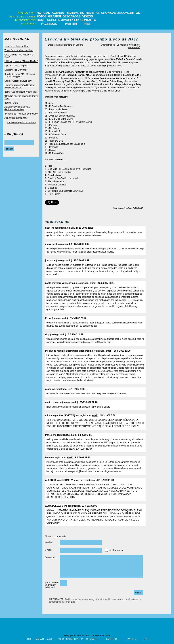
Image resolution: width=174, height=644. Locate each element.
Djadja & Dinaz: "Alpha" (16, 66)
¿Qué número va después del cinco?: (52, 585)
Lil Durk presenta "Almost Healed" (21, 61)
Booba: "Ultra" (12, 103)
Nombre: (49, 542)
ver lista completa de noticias (21, 122)
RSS (87, 24)
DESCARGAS (71, 16)
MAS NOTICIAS (17, 39)
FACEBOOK (49, 24)
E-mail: (48, 550)
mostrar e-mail (116, 550)
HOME (41, 20)
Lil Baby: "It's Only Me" (16, 70)
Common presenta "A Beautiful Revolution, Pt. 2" (20, 86)
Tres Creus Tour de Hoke (17, 46)
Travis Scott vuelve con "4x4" (19, 50)
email (70, 228)
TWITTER (71, 24)
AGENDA (58, 13)
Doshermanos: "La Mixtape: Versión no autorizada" (120, 46)
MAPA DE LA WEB (45, 639)
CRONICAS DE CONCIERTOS (121, 13)
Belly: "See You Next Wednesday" (21, 92)
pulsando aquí (114, 66)
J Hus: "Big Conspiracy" (16, 118)
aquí (73, 602)
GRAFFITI (54, 16)
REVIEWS (72, 13)
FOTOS (42, 16)
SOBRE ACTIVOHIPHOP (63, 20)
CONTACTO (88, 20)
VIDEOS (87, 16)
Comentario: (51, 558)
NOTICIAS (43, 13)
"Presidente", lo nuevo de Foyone (21, 114)
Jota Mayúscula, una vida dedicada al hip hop (17, 108)
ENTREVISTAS (90, 13)
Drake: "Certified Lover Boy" (18, 81)
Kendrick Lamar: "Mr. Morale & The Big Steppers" (20, 75)
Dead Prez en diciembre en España (66, 45)
